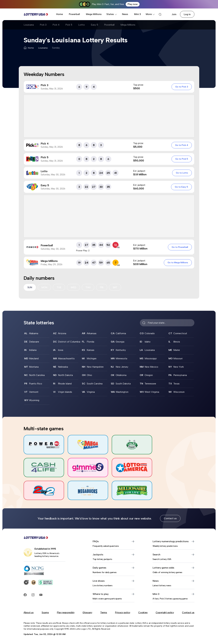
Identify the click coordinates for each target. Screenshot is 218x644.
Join (174, 14)
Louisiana (29, 25)
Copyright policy (165, 613)
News (125, 14)
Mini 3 (138, 14)
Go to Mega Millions (178, 262)
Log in (187, 14)
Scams (45, 613)
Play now (133, 4)
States (112, 14)
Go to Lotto (182, 173)
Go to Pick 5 (182, 159)
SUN (30, 287)
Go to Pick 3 (182, 87)
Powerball (74, 14)
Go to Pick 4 (182, 145)
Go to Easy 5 (181, 187)
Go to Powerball (180, 247)
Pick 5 (69, 25)
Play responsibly (66, 613)
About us (29, 613)
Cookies (143, 613)
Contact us (170, 519)
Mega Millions (94, 14)
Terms (104, 613)
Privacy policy (123, 613)
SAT (115, 287)
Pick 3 (43, 25)
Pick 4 (56, 25)
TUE (59, 287)
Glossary (87, 613)
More (150, 14)
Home (59, 14)
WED (73, 287)
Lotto (82, 25)
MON (44, 287)
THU (88, 287)
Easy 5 (95, 25)
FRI (102, 287)
